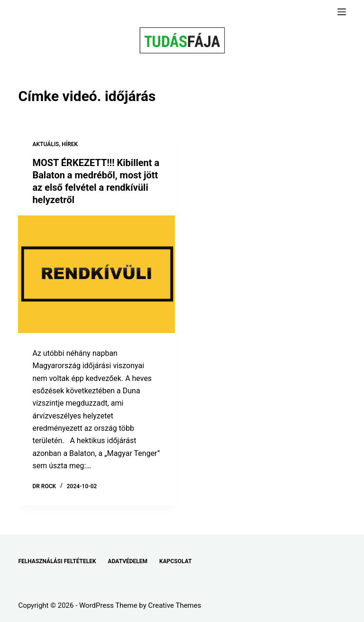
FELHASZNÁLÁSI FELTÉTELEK (57, 561)
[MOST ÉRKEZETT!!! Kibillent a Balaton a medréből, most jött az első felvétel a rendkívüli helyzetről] (96, 274)
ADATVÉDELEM (128, 561)
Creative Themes (175, 605)
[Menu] (342, 12)
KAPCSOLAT (175, 561)
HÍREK (70, 144)
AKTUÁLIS (45, 144)
